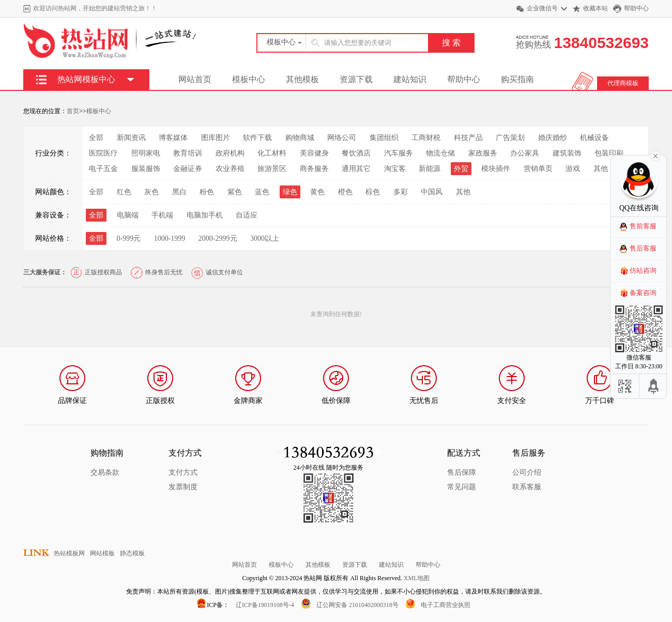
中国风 (432, 192)
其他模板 (302, 79)
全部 (96, 138)
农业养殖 (230, 169)
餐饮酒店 (356, 153)
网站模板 (102, 553)
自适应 (247, 215)
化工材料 (272, 153)
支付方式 (183, 472)
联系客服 (527, 487)
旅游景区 (272, 169)
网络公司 (342, 138)
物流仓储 (440, 153)
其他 (601, 169)
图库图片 (216, 138)
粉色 (207, 192)
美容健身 (314, 153)
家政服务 (483, 153)
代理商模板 (623, 83)
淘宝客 (395, 169)
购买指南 (517, 79)
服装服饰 (146, 169)
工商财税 (426, 138)
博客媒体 (173, 138)
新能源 (430, 169)
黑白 (179, 192)
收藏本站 (595, 8)
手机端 (162, 215)
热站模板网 (69, 553)
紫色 (235, 192)
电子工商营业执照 (446, 605)
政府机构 (230, 153)
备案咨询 (643, 293)
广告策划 (510, 138)
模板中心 (249, 79)
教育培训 (188, 153)
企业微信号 (542, 8)
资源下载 (356, 79)
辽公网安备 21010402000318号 (357, 605)
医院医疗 (103, 153)
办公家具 (525, 153)
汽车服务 (399, 153)
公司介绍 (527, 472)
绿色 (290, 192)
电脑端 (128, 215)
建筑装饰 (567, 153)
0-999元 (129, 238)
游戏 (573, 169)
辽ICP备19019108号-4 (265, 605)
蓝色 (262, 192)
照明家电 (146, 153)
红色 (124, 192)
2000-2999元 (218, 238)
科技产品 (468, 138)
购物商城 (300, 138)
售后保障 (462, 472)
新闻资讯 (131, 138)
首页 (73, 111)
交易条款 (105, 472)
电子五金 (103, 169)
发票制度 (183, 487)
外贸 (461, 169)
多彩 (401, 192)
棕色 (373, 192)
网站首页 (195, 79)
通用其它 (356, 169)
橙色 (345, 192)
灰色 (151, 192)
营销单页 (538, 169)
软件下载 (257, 138)
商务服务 (314, 169)
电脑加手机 (205, 215)
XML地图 (417, 578)
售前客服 (643, 226)
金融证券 (188, 169)
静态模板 (132, 553)
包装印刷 (609, 153)
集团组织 (384, 138)
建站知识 (410, 79)
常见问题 (462, 487)
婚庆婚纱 (553, 138)
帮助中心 (636, 8)
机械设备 (594, 138)
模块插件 (496, 169)
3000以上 (265, 238)
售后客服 (643, 248)
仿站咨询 (643, 270)
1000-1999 (170, 238)
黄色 (317, 192)
